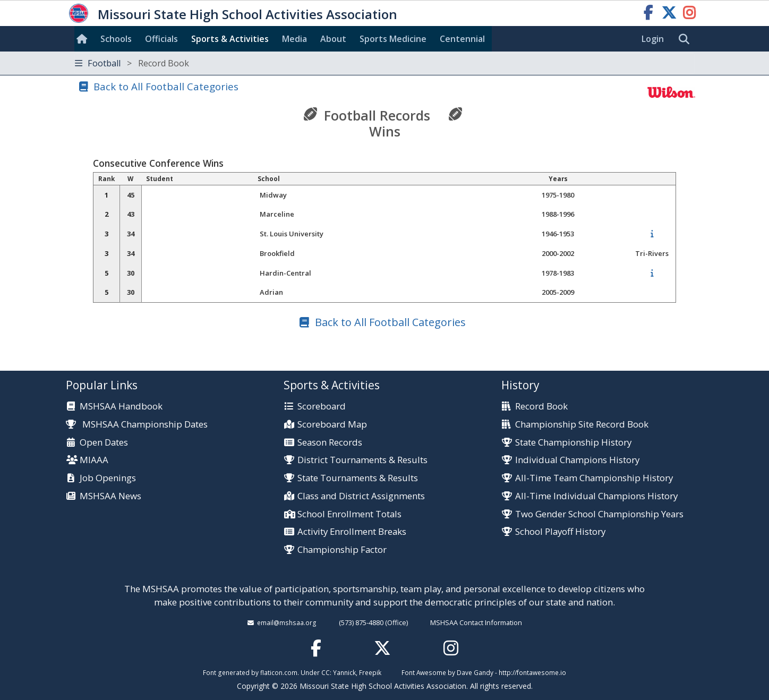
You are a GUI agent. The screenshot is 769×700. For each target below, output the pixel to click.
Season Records (330, 443)
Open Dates (104, 443)
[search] (687, 39)
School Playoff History (560, 532)
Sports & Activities (230, 39)
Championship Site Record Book (582, 425)
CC (326, 672)
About (333, 39)
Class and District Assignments (361, 496)
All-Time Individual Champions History (596, 496)
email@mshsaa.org (287, 622)
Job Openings (108, 478)
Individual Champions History (577, 460)
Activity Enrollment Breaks (352, 532)
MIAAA (94, 460)
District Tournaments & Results (362, 460)
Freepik (370, 672)
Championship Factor (342, 550)
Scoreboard (322, 407)
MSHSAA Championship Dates (137, 424)
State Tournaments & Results (358, 478)
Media (294, 39)
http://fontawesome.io (532, 672)
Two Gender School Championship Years (599, 514)
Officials (161, 39)
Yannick (344, 672)
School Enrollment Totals (349, 514)
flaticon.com (279, 672)
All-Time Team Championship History (594, 478)
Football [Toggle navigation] (132, 63)
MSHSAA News (110, 496)
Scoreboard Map (332, 425)
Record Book (541, 407)
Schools (116, 39)
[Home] (84, 39)
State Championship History (573, 443)
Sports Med (393, 39)
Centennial (462, 39)
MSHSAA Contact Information (476, 622)
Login (653, 39)
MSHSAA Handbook (121, 407)
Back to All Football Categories (166, 86)
